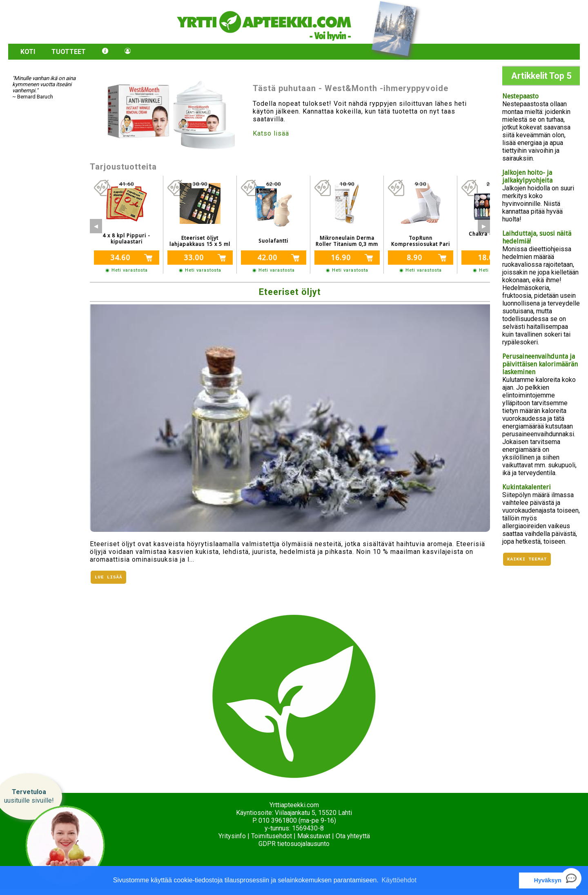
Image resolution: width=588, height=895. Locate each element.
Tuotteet (69, 52)
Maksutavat (314, 836)
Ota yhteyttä (353, 836)
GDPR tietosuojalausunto (294, 844)
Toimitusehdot (272, 836)
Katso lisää (271, 133)
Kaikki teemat (527, 560)
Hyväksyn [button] (548, 880)
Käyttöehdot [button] (399, 880)
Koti (28, 52)
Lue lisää (108, 578)
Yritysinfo (232, 836)
